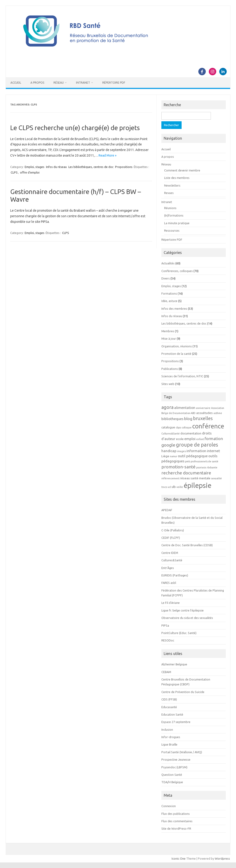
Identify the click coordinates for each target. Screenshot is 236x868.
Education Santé (172, 714)
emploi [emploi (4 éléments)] (190, 439)
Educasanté (169, 707)
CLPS (14, 172)
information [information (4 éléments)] (196, 451)
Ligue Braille (169, 744)
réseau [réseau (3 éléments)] (185, 478)
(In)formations (174, 215)
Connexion (169, 806)
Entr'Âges (168, 568)
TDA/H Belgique (172, 782)
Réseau (59, 83)
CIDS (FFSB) (169, 699)
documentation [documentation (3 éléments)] (191, 433)
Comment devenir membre (182, 170)
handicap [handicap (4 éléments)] (169, 451)
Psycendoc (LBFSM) (174, 767)
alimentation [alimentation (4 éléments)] (185, 408)
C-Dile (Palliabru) (173, 530)
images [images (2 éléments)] (181, 451)
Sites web (168, 384)
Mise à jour (169, 339)
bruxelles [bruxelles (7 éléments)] (203, 418)
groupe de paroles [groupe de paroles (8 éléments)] (197, 445)
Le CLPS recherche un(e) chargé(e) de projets (75, 128)
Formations (169, 293)
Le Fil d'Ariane (171, 603)
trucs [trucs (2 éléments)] (164, 487)
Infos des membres (174, 309)
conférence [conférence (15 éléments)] (208, 426)
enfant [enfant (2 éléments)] (200, 439)
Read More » (108, 155)
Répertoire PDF (114, 83)
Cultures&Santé (172, 560)
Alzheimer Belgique (174, 664)
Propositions (124, 167)
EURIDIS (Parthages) (175, 575)
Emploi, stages (35, 167)
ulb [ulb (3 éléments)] (174, 487)
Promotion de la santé (176, 354)
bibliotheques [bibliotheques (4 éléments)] (172, 419)
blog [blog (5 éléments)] (188, 419)
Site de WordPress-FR (176, 829)
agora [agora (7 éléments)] (167, 407)
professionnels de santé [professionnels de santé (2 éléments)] (204, 461)
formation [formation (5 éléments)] (214, 439)
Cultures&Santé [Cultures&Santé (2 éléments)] (171, 434)
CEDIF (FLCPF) (171, 538)
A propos (37, 83)
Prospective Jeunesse (176, 759)
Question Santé (172, 775)
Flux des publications (176, 814)
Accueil (16, 83)
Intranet (83, 83)
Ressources (172, 230)
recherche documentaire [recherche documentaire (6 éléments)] (186, 473)
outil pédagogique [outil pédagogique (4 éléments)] (193, 456)
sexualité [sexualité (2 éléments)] (216, 478)
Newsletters (172, 185)
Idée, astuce (169, 301)
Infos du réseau (56, 167)
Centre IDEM (170, 553)
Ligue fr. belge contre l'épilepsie (183, 610)
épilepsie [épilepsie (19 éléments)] (198, 485)
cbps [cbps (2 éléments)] (178, 427)
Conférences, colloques (177, 271)
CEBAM (166, 672)
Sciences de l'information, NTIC (182, 376)
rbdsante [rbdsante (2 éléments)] (212, 467)
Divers (166, 278)
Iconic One (179, 858)
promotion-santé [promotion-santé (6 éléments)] (178, 467)
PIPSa (165, 625)
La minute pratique (177, 223)
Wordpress (222, 858)
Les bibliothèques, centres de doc (91, 167)
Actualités (168, 263)
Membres (168, 331)
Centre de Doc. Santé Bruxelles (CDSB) (187, 545)
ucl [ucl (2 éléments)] (169, 487)
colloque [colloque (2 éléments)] (187, 427)
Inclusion (167, 730)
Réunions (170, 208)
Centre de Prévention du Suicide (183, 692)
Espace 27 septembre (176, 722)
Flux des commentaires (177, 821)
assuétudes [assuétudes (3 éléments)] (204, 413)
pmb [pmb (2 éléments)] (188, 461)
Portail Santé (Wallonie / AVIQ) (182, 752)
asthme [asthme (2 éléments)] (218, 413)
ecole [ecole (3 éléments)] (180, 439)
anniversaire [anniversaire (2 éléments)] (203, 408)
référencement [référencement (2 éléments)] (170, 478)
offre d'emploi (30, 172)
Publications (170, 369)
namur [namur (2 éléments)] (174, 456)
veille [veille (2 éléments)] (180, 487)
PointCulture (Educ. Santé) (179, 633)
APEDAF (167, 510)
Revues (169, 193)
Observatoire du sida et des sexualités (187, 618)
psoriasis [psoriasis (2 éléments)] (201, 467)
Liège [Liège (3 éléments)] (165, 456)
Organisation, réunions (177, 346)
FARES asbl (169, 583)
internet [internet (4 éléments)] (213, 451)
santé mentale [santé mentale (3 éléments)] (200, 478)
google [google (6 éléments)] (168, 445)
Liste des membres (177, 178)
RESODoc (168, 640)
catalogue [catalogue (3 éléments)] (168, 427)
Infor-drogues (171, 737)
